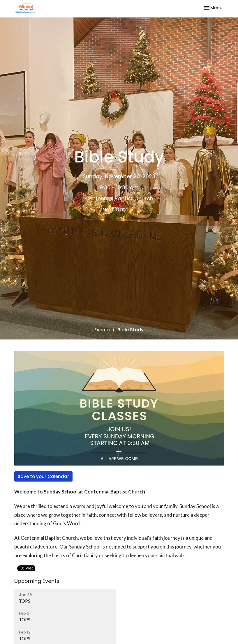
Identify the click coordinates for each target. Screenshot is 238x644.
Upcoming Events (37, 581)
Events (102, 330)
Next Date (119, 209)
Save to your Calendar (43, 476)
